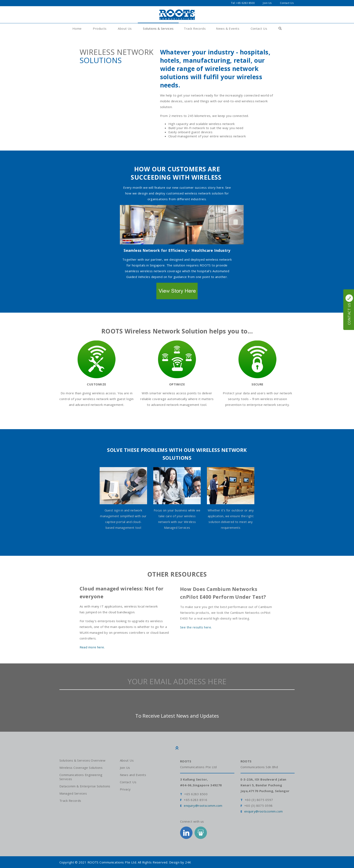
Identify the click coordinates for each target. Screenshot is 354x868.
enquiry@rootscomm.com (203, 806)
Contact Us (287, 3)
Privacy (125, 789)
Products (100, 28)
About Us (125, 28)
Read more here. (92, 648)
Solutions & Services (158, 28)
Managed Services (73, 793)
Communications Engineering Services (81, 777)
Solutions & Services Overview (82, 760)
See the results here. (196, 631)
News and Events (133, 775)
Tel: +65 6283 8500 (243, 3)
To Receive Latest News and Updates (177, 718)
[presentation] (177, 703)
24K (188, 862)
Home (77, 28)
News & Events (228, 28)
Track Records (195, 28)
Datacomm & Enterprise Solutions (85, 786)
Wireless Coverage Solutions (81, 768)
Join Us (267, 3)
